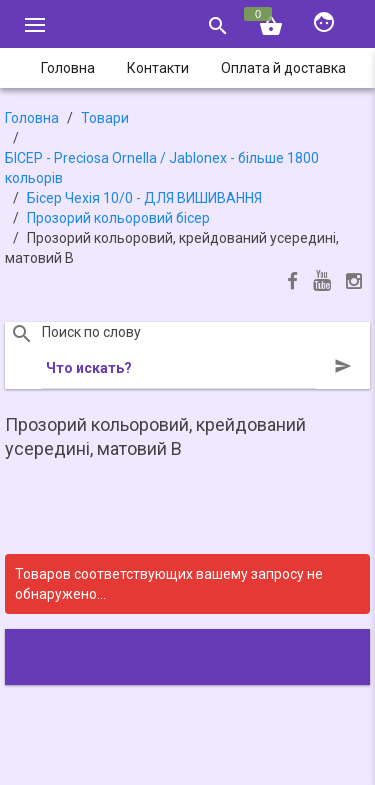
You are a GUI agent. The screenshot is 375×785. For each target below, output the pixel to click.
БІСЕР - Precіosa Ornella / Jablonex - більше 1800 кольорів (162, 168)
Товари (105, 118)
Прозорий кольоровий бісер (118, 218)
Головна (32, 118)
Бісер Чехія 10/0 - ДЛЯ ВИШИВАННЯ (144, 198)
